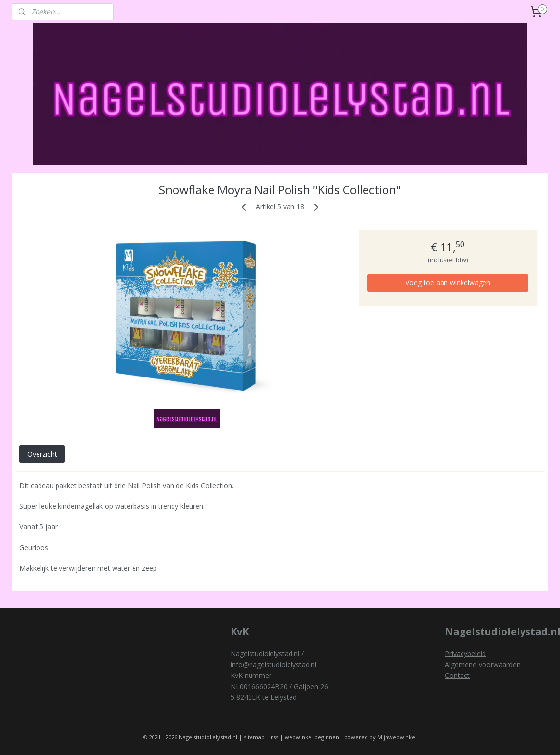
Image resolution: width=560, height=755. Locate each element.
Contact (457, 675)
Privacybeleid (465, 653)
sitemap (254, 737)
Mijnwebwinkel (397, 737)
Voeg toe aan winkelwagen (447, 283)
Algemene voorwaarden (483, 665)
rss (275, 737)
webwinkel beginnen (312, 737)
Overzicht (42, 454)
